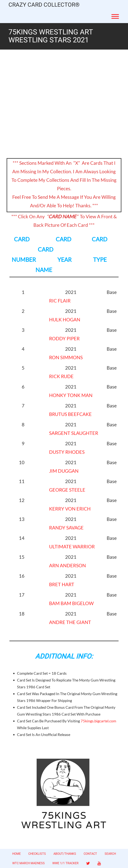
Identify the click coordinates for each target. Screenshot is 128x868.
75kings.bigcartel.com (98, 721)
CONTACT (90, 854)
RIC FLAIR (60, 301)
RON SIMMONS (66, 357)
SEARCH (110, 854)
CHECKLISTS (37, 854)
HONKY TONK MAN (71, 395)
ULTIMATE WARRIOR (72, 546)
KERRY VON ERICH (70, 509)
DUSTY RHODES (67, 452)
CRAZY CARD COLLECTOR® (44, 5)
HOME (17, 854)
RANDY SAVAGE (66, 528)
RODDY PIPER (64, 338)
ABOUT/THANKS (65, 854)
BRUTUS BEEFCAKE (70, 414)
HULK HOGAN (65, 319)
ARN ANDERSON (67, 565)
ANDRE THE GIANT (70, 622)
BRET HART (62, 584)
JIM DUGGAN (64, 471)
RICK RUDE (61, 376)
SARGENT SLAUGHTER (74, 433)
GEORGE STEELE (67, 490)
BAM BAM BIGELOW (71, 603)
